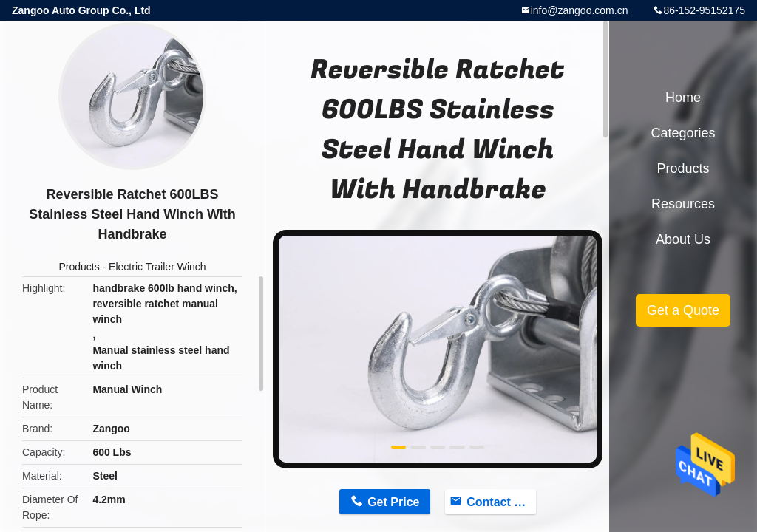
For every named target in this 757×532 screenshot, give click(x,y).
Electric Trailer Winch (157, 267)
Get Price (393, 502)
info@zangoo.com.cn (580, 10)
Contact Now (501, 502)
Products (79, 267)
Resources (683, 204)
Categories (683, 133)
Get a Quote (683, 310)
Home (683, 98)
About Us (683, 239)
